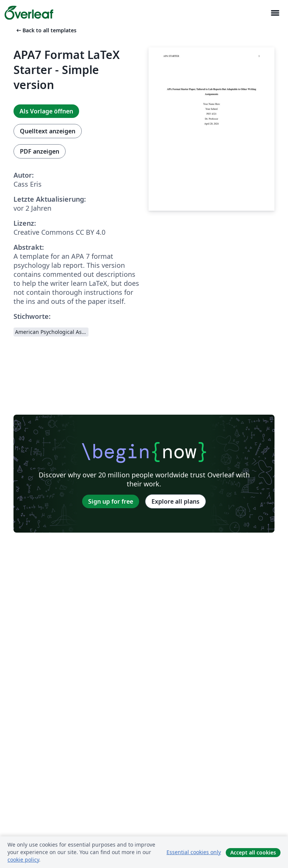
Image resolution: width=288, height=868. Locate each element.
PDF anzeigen (40, 151)
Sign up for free (111, 501)
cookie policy (23, 860)
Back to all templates (46, 30)
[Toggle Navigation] (275, 13)
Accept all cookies (253, 852)
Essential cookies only (194, 852)
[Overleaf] (29, 13)
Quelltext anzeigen (48, 131)
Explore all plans (175, 501)
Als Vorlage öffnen (46, 111)
